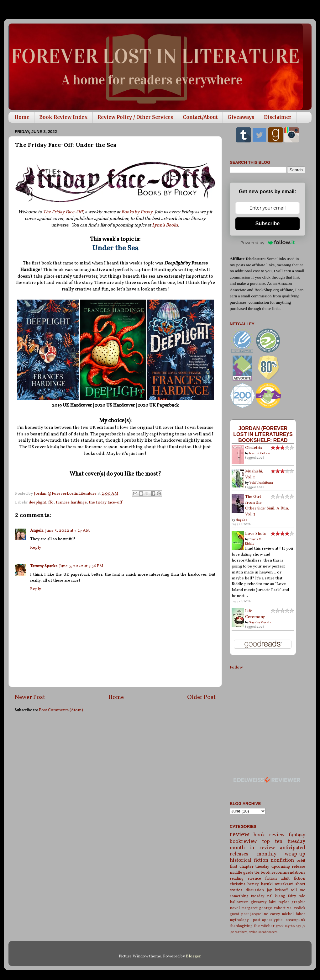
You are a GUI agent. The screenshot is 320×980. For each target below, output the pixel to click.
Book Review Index (63, 117)
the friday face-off (106, 502)
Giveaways (241, 117)
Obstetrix (254, 448)
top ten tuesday (284, 842)
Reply (36, 548)
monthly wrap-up (281, 854)
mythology (239, 920)
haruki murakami (277, 884)
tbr (257, 873)
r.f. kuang (276, 896)
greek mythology (288, 926)
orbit (301, 861)
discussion (255, 890)
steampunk (296, 920)
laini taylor (279, 902)
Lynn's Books (165, 225)
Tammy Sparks (44, 566)
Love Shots (255, 534)
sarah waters (268, 932)
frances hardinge (71, 502)
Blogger (193, 956)
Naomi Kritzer (260, 453)
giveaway (259, 902)
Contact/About (200, 117)
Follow (236, 667)
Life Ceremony (255, 614)
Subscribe (268, 224)
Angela (37, 531)
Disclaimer (278, 117)
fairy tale (296, 896)
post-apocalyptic (268, 920)
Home (22, 117)
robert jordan (248, 932)
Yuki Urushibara (261, 483)
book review (269, 835)
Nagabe (241, 520)
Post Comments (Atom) (61, 710)
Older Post (201, 697)
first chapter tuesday (249, 867)
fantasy (297, 835)
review (240, 835)
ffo (51, 502)
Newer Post (30, 697)
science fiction (262, 879)
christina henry (244, 884)
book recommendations (283, 873)
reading (237, 879)
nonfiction (282, 860)
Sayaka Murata (260, 622)
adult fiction (293, 879)
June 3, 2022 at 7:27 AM (68, 531)
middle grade (242, 873)
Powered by (268, 242)
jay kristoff (278, 890)
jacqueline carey (265, 914)
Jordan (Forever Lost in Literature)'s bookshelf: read (263, 434)
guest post (239, 914)
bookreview (243, 842)
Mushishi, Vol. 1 (254, 474)
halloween (239, 902)
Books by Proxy (137, 212)
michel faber (294, 914)
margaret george (257, 908)
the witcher (264, 926)
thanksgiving (241, 926)
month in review (252, 848)
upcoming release (289, 867)
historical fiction (249, 860)
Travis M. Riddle (254, 541)
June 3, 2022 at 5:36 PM (81, 566)
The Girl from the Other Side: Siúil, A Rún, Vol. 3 (267, 506)
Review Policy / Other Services (135, 117)
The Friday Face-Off (63, 212)
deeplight (37, 502)
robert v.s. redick (290, 908)
